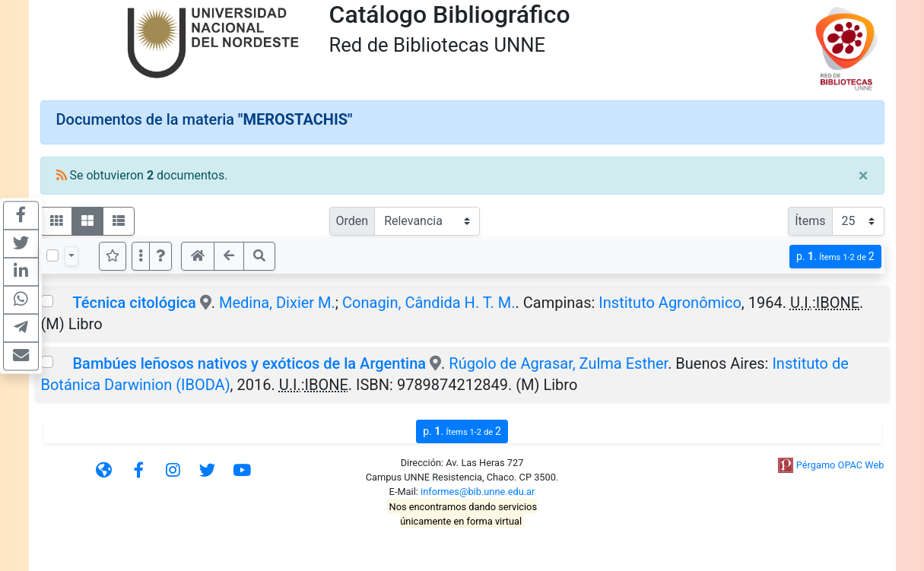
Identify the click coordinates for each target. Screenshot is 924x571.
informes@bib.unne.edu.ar (478, 492)
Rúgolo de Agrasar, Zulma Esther (558, 363)
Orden (352, 221)
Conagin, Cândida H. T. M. (429, 303)
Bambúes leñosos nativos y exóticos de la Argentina (249, 363)
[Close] (864, 176)
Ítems (810, 221)
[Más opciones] (141, 256)
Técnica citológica (134, 303)
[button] (160, 256)
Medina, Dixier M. (277, 303)
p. (835, 257)
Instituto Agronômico (670, 303)
